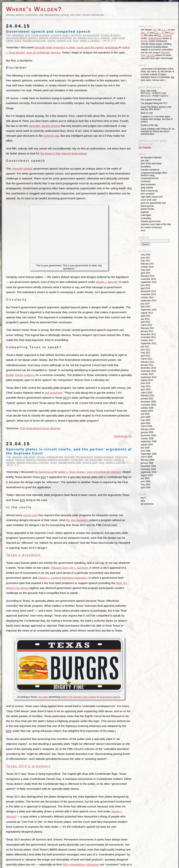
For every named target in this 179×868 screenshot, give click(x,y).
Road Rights (146, 215)
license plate (96, 460)
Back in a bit (147, 113)
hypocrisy (20, 460)
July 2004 (145, 478)
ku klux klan (77, 460)
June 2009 (146, 417)
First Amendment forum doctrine (40, 428)
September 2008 (149, 441)
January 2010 (147, 399)
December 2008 (148, 435)
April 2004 (146, 487)
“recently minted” (22, 169)
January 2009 (147, 432)
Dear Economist (148, 185)
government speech (16, 38)
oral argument (53, 393)
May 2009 (146, 420)
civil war (41, 457)
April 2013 (146, 316)
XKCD (143, 231)
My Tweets (145, 147)
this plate (43, 697)
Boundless (146, 167)
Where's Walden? (34, 9)
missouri (108, 460)
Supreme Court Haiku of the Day (156, 224)
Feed (143, 501)
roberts (10, 41)
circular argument (40, 35)
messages (93, 864)
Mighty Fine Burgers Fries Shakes (78, 697)
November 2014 (148, 294)
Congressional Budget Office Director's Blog (154, 174)
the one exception (77, 520)
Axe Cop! (145, 161)
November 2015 (148, 279)
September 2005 (149, 454)
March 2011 (146, 359)
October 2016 (147, 267)
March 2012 (146, 325)
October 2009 (147, 408)
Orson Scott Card (148, 200)
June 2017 (146, 258)
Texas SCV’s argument (28, 766)
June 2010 (146, 383)
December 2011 (148, 334)
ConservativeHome (150, 178)
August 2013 (147, 313)
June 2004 (146, 481)
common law (51, 136)
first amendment (91, 35)
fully (65, 864)
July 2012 (145, 319)
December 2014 (148, 291)
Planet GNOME (147, 206)
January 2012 (147, 331)
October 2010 (147, 374)
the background (44, 472)
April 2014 (146, 307)
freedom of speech (110, 35)
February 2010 (147, 395)
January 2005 (147, 463)
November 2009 (148, 405)
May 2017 (146, 261)
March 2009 (146, 426)
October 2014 (147, 297)
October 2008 (147, 439)
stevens (51, 41)
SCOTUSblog (146, 218)
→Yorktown (165, 35)
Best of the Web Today (151, 164)
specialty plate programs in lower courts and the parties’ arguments (76, 47)
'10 (145, 33)
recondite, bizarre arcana (44, 126)
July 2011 (145, 347)
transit (19, 375)
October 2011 (147, 340)
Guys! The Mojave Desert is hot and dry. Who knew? (156, 108)
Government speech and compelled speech (48, 31)
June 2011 (146, 350)
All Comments (147, 504)
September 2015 (149, 282)
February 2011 (147, 362)
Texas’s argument (23, 555)
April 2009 (146, 423)
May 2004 (146, 485)
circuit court (30, 515)
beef (27, 35)
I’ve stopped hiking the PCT (154, 103)
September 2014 (149, 301)
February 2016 (147, 276)
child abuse (29, 457)
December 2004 (148, 466)
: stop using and (154, 93)
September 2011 (149, 343)
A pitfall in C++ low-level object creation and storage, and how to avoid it (157, 119)
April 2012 (146, 322)
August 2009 (147, 411)
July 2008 (145, 448)
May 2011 (146, 353)
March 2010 (146, 393)
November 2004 (148, 469)
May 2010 (146, 386)
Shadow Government (151, 221)
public (11, 375)
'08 (166, 30)
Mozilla (144, 41)
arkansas (17, 457)
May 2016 (146, 270)
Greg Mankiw (147, 188)
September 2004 (149, 472)
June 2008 (146, 451)
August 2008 (147, 445)
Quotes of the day (149, 125)
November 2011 (148, 337)
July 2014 (145, 304)
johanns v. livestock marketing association (50, 38)
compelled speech (60, 35)
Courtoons (146, 181)
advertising (18, 35)
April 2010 (146, 389)
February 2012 (147, 328)
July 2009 (145, 414)
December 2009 (148, 402)
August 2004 (147, 475)
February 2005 (147, 460)
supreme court (64, 41)
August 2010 (147, 380)
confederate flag (54, 457)
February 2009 (147, 429)
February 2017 (147, 264)
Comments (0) (123, 436)
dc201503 (76, 35)
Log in (143, 498)
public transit (118, 38)
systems (29, 375)
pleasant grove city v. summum (94, 38)
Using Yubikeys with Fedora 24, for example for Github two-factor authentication (158, 131)
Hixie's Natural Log (149, 191)
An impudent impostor (151, 158)
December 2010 (148, 368)
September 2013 (149, 310)
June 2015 (146, 285)
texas (76, 41)
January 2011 (147, 365)
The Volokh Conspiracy (151, 227)
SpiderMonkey (155, 38)
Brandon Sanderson (150, 170)
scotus (18, 41)
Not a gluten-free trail (151, 100)
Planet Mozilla (147, 209)
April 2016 (146, 273)
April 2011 (146, 356)
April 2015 (146, 288)
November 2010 (148, 371)
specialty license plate (34, 41)
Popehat (145, 212)
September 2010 (149, 377)
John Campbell (147, 194)
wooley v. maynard (90, 41)
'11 (159, 33)
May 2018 (146, 255)
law (75, 38)
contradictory (77, 864)
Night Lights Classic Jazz (152, 197)
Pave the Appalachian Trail (153, 203)
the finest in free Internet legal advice (63, 153)
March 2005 (146, 457)
